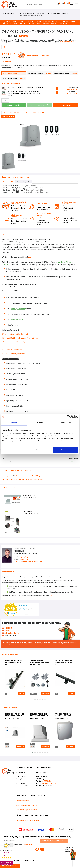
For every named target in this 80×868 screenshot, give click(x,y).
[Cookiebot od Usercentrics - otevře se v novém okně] (68, 417)
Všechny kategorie (9, 13)
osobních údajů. (28, 845)
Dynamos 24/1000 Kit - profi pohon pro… (32, 15)
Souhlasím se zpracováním (17, 845)
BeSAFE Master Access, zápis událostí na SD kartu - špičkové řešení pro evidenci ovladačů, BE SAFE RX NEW (25, 93)
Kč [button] (50, 5)
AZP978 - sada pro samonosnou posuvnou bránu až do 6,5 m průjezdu (40, 663)
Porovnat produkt (12, 113)
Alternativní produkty (67, 23)
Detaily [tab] (40, 423)
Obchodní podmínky (22, 801)
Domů (22, 13)
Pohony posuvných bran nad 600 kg (31, 480)
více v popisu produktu (68, 42)
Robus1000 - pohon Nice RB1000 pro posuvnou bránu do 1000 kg (15, 716)
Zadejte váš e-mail (9, 840)
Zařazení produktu (68, 21)
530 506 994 (24, 559)
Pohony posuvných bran (54, 13)
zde (30, 257)
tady (50, 596)
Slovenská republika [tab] (24, 182)
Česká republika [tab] (8, 182)
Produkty (29, 13)
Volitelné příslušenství (32, 23)
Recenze (30, 21)
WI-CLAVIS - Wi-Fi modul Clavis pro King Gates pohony (25, 88)
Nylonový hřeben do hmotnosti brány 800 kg (14, 663)
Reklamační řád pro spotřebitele (27, 805)
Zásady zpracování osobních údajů (27, 820)
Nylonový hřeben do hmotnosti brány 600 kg (64, 663)
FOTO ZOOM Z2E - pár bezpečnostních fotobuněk (21, 338)
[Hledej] (23, 5)
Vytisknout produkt (35, 113)
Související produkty (50, 23)
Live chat (7, 631)
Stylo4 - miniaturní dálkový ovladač (15, 334)
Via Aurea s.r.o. (29, 860)
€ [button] (53, 5)
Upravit (40, 450)
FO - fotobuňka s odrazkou (12, 350)
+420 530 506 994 (10, 628)
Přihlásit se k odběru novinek (54, 841)
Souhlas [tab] (14, 423)
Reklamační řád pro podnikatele (26, 810)
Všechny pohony (39, 13)
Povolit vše (65, 450)
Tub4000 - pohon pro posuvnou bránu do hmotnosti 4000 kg (64, 716)
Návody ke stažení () (12, 23)
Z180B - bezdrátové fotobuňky (14, 342)
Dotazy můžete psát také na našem (28, 561)
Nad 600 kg (67, 13)
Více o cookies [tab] (66, 423)
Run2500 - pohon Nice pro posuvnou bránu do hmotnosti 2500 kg (40, 716)
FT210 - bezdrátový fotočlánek (14, 354)
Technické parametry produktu (47, 21)
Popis (22, 21)
